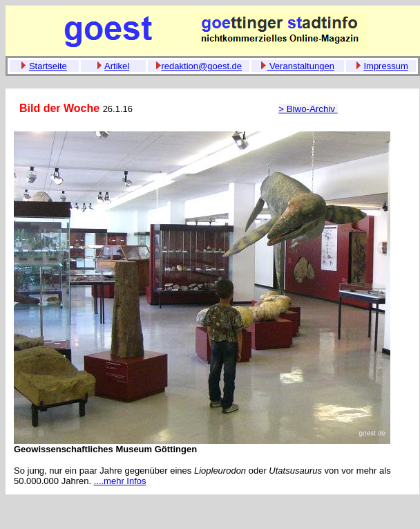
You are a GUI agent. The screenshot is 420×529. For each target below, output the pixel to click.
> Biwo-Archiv (308, 109)
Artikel (117, 66)
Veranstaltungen (300, 66)
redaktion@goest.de (202, 66)
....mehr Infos (120, 481)
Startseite (48, 66)
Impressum (385, 66)
